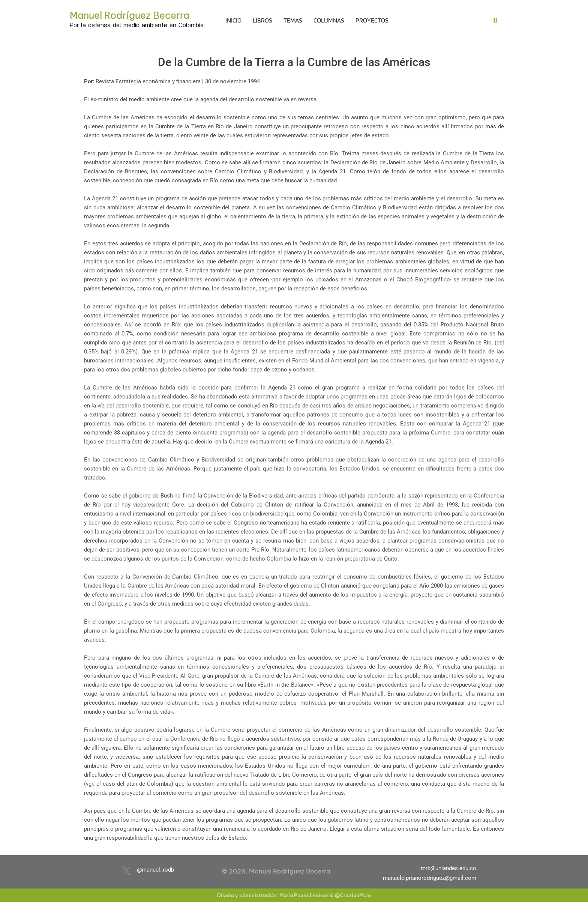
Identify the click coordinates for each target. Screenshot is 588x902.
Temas (293, 20)
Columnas (329, 20)
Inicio (233, 20)
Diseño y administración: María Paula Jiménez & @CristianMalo (294, 895)
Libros (262, 20)
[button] (495, 20)
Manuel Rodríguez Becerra (130, 15)
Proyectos (372, 20)
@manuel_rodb (155, 870)
